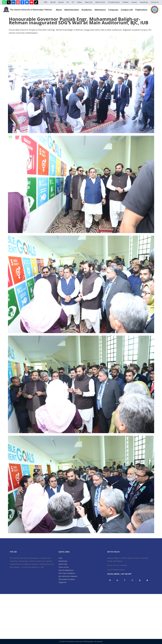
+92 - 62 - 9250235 (120, 565)
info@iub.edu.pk (119, 570)
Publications (141, 10)
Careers (134, 2)
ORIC (46, 2)
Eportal (61, 2)
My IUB (53, 2)
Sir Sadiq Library (114, 2)
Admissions (100, 10)
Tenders (125, 2)
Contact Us (155, 2)
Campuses (113, 10)
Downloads (144, 2)
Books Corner (100, 2)
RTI (68, 2)
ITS (73, 2)
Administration (72, 10)
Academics (87, 10)
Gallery (79, 2)
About (59, 10)
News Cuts (89, 2)
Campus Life (127, 10)
